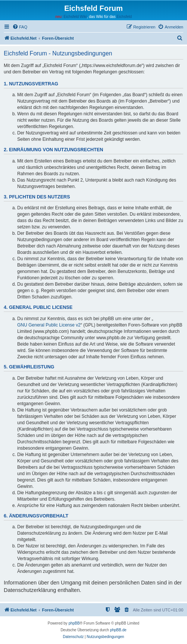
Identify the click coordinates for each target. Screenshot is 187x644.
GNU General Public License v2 (49, 325)
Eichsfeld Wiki (75, 17)
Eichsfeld (124, 17)
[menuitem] (20, 27)
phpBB (74, 623)
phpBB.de (118, 630)
